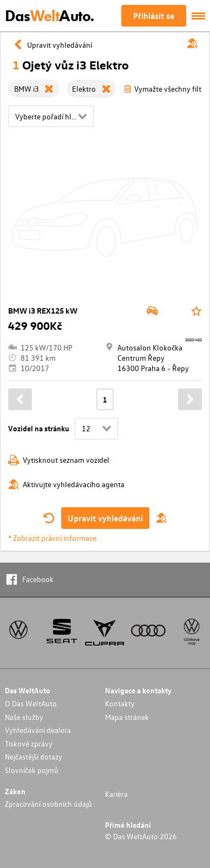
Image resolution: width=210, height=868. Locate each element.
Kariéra (116, 794)
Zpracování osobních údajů (48, 804)
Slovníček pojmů (32, 770)
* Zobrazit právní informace (52, 538)
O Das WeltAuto (31, 703)
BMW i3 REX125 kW (43, 311)
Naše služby (24, 717)
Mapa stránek (127, 717)
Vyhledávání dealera (38, 730)
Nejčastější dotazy (34, 757)
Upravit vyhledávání (105, 518)
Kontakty (120, 703)
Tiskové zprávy (29, 743)
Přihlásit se (154, 16)
